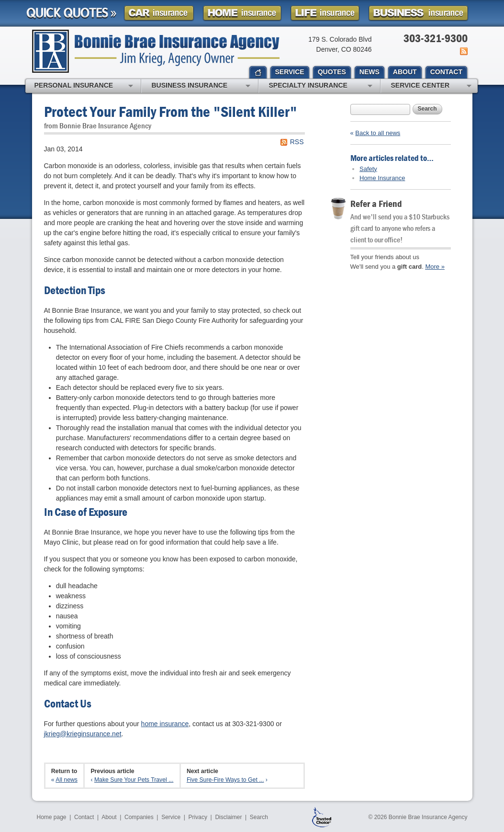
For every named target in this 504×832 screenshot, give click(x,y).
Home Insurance (382, 178)
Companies (139, 817)
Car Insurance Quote (159, 13)
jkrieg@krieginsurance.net (83, 734)
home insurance (165, 724)
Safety (368, 169)
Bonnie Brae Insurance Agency (156, 51)
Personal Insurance (84, 86)
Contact (84, 817)
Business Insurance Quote (418, 13)
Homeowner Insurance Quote (242, 13)
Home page (52, 817)
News (463, 51)
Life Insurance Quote (325, 13)
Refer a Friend (376, 203)
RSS (297, 142)
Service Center (431, 86)
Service (171, 817)
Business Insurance (201, 86)
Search (427, 109)
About (109, 817)
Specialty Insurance (321, 86)
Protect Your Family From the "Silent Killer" (171, 111)
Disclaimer (228, 817)
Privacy (198, 817)
